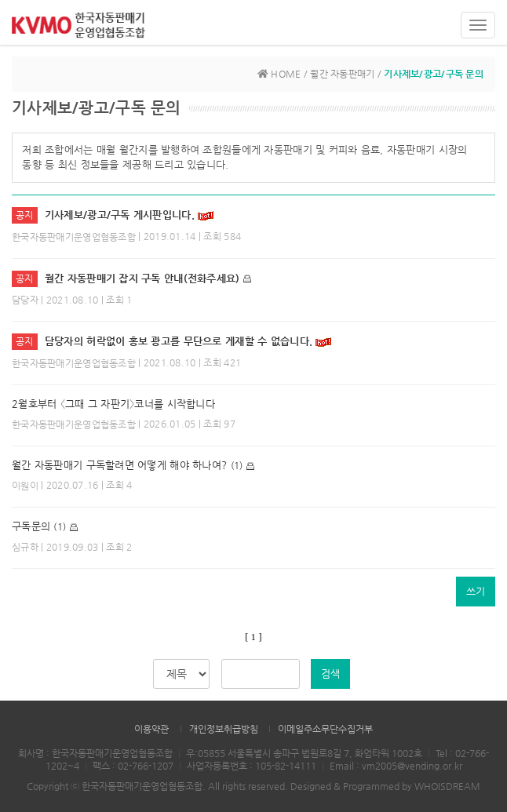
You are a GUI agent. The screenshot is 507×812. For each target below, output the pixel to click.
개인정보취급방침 (224, 729)
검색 (330, 674)
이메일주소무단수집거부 (325, 729)
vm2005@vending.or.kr (412, 766)
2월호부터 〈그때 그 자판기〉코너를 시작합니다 (113, 404)
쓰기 (476, 591)
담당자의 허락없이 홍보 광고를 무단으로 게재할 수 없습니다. (181, 341)
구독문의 (31, 526)
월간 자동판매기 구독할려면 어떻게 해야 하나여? (119, 465)
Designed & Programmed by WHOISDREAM (385, 786)
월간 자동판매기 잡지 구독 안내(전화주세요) (142, 278)
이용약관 (151, 729)
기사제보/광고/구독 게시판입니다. (120, 215)
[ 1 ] (253, 637)
